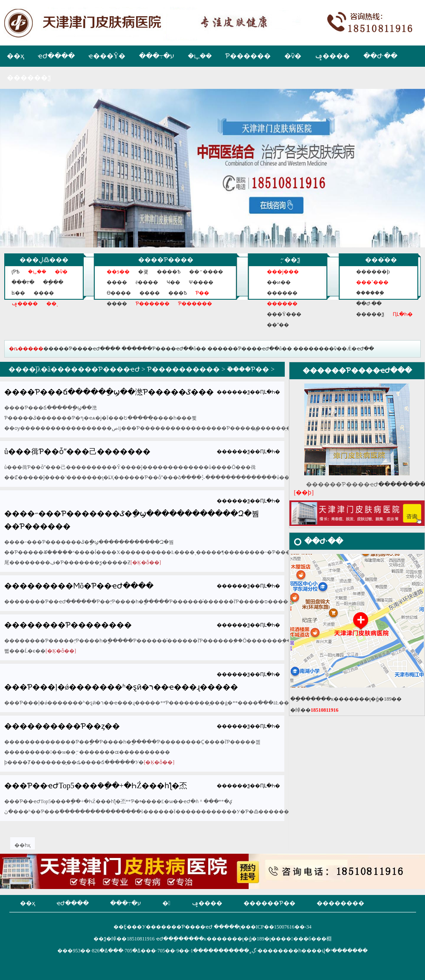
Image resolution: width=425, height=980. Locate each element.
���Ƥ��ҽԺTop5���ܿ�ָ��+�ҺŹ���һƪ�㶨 (96, 786)
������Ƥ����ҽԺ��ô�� (164, 349)
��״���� (206, 272)
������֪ (370, 293)
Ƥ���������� (183, 369)
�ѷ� (293, 56)
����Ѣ (169, 272)
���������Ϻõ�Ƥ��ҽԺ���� (79, 586)
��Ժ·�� (380, 56)
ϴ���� (119, 293)
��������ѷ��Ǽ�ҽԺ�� (334, 349)
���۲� (23, 282)
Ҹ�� (173, 282)
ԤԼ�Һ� (403, 314)
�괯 (143, 272)
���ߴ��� (372, 282)
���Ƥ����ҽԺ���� (87, 349)
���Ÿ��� (284, 314)
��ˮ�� (278, 325)
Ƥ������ (248, 56)
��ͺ (52, 304)
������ (282, 293)
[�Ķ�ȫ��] (146, 562)
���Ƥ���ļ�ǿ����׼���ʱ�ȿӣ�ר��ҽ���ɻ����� (121, 687)
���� (44, 293)
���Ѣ (178, 293)
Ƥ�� (202, 293)
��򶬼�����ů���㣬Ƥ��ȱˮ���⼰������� (77, 452)
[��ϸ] (304, 493)
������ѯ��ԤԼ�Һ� (248, 392)
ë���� (147, 282)
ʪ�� (18, 293)
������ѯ (29, 78)
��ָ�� (53, 282)
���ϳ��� (283, 272)
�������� (340, 903)
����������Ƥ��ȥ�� (62, 726)
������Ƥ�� (269, 903)
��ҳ (16, 56)
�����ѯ (370, 314)
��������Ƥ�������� (68, 625)
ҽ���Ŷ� (107, 56)
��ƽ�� (118, 272)
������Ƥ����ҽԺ (99, 369)
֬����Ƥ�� (248, 369)
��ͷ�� (279, 282)
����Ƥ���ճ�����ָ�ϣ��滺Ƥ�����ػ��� (109, 392)
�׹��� (117, 304)
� (166, 903)
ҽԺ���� (56, 56)
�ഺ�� (200, 56)
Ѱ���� (201, 282)
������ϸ (373, 272)
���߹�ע (157, 56)
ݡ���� (332, 56)
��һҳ (23, 845)
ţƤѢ (16, 272)
